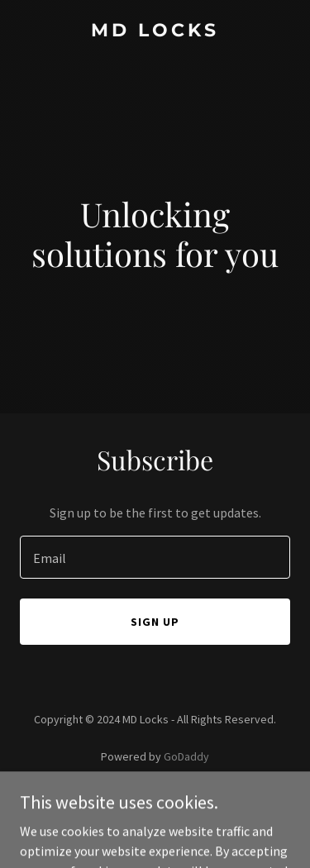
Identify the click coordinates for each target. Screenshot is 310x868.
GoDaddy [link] (186, 756)
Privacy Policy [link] (155, 803)
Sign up (155, 622)
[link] (155, 31)
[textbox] (155, 557)
